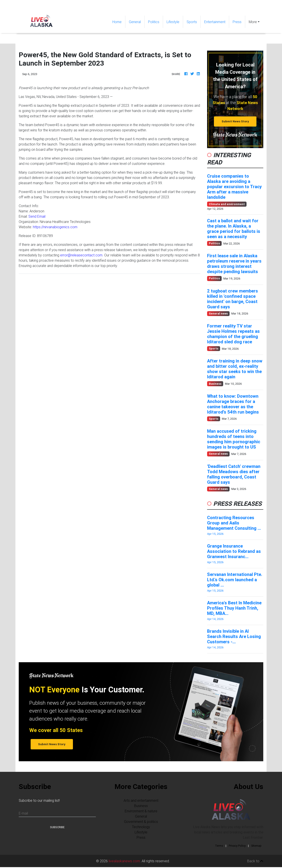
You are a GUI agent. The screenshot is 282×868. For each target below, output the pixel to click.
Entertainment (215, 22)
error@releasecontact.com (81, 255)
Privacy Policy (237, 846)
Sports (192, 22)
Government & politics (141, 822)
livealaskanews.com (124, 861)
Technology (141, 827)
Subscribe (57, 827)
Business (141, 806)
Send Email (37, 216)
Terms (219, 846)
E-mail (23, 813)
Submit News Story (235, 121)
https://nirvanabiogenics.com (55, 227)
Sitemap (256, 846)
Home (119, 21)
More (253, 22)
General (135, 22)
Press (237, 22)
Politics (154, 22)
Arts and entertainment (141, 800)
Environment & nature (141, 811)
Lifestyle (173, 22)
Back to (255, 861)
